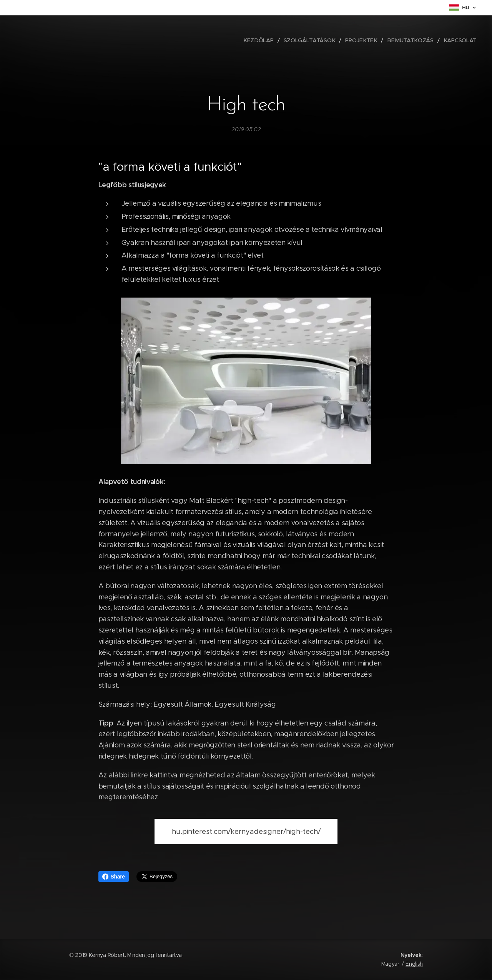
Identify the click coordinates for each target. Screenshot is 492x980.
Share (114, 877)
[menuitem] (261, 40)
